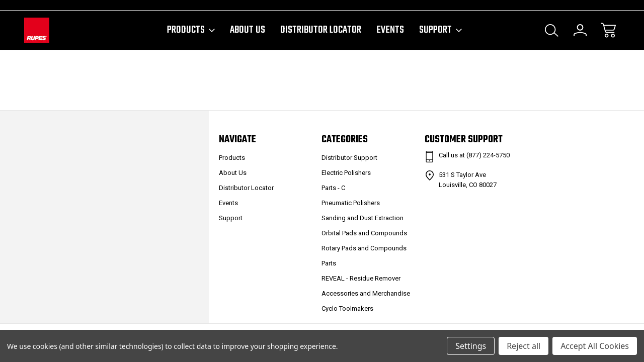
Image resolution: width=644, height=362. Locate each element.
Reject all (524, 346)
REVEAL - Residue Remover (361, 278)
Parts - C (333, 188)
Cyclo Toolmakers (347, 308)
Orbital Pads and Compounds (364, 233)
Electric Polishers (346, 173)
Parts (329, 263)
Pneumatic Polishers (351, 203)
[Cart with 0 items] (608, 30)
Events (390, 30)
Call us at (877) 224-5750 (474, 155)
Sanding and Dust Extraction (363, 218)
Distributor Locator (321, 30)
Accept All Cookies (595, 346)
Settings (471, 346)
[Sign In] (580, 30)
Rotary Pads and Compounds (364, 248)
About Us (248, 30)
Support (440, 30)
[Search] (552, 30)
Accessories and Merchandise (366, 293)
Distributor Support (349, 158)
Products (191, 30)
